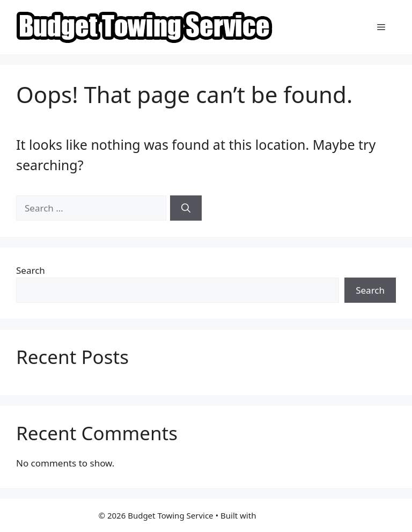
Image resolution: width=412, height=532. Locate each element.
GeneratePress (286, 515)
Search (31, 270)
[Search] (186, 208)
